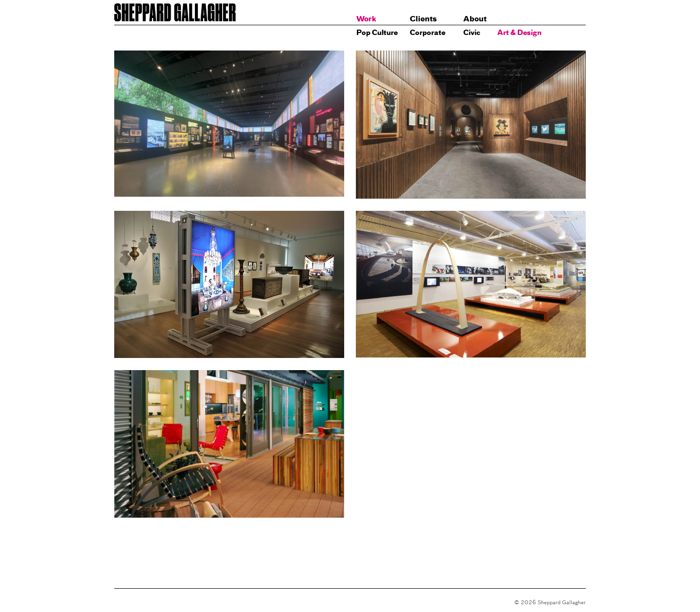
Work (366, 19)
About (475, 19)
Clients (423, 19)
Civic (472, 32)
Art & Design (519, 32)
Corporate (428, 32)
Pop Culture (377, 32)
